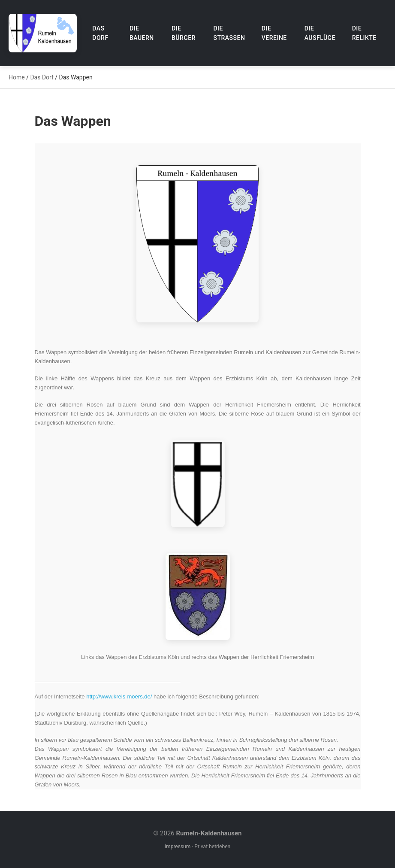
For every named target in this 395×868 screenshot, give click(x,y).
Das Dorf (100, 33)
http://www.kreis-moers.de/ (119, 697)
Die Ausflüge (320, 33)
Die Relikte (364, 33)
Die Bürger (184, 33)
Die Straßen (229, 33)
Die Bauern (142, 33)
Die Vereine (274, 33)
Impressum (178, 847)
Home (17, 77)
